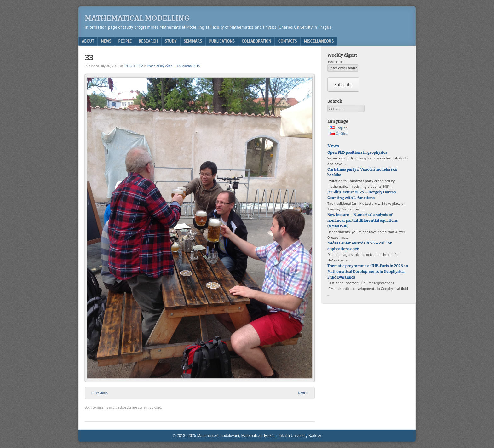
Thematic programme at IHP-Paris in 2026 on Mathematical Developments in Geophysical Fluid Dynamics (368, 272)
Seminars (193, 41)
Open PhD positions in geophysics (358, 152)
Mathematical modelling (137, 18)
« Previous (100, 393)
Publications (222, 41)
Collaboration (256, 41)
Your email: (336, 61)
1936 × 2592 (134, 66)
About (88, 41)
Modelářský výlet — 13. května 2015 (174, 66)
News (106, 41)
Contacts (288, 41)
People (125, 41)
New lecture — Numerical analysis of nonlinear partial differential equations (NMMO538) (363, 221)
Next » (303, 393)
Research (148, 41)
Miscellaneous (319, 41)
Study (171, 41)
